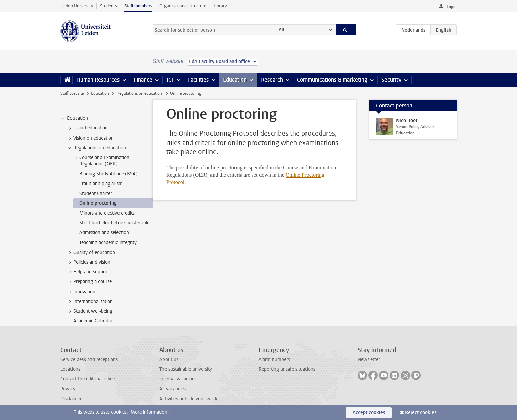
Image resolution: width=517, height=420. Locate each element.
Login (452, 7)
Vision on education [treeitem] (90, 138)
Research (272, 80)
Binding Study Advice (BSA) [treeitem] (108, 174)
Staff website (72, 93)
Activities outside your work (188, 399)
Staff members (138, 6)
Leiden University (77, 6)
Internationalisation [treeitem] (90, 302)
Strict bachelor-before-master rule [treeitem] (114, 223)
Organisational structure (183, 6)
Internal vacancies (178, 379)
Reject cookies (421, 412)
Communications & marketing (332, 80)
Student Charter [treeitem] (96, 193)
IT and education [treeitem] (87, 128)
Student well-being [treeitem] (90, 311)
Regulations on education (139, 93)
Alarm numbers (274, 359)
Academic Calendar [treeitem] (93, 321)
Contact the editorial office (88, 379)
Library (220, 6)
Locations (70, 369)
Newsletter (369, 359)
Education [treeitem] (74, 118)
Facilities (198, 80)
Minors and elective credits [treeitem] (107, 213)
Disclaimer (71, 399)
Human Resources (98, 80)
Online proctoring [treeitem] (98, 203)
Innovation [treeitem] (81, 292)
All (281, 30)
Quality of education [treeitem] (91, 253)
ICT (170, 80)
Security (391, 80)
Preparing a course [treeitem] (89, 282)
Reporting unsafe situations (287, 369)
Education (235, 80)
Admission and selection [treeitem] (104, 233)
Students (109, 6)
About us (169, 359)
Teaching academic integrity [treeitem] (108, 242)
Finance (143, 80)
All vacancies (173, 389)
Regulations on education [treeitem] (96, 148)
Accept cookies (369, 412)
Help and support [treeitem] (88, 272)
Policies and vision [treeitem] (89, 262)
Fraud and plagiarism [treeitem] (101, 184)
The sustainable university (186, 369)
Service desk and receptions (89, 359)
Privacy (68, 389)
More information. (150, 412)
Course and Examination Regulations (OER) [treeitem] (101, 161)
